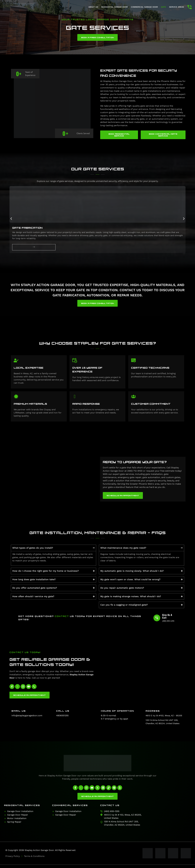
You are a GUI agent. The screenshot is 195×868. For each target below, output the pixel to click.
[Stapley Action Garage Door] (170, 815)
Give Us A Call (167, 616)
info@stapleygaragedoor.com (27, 715)
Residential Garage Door (114, 7)
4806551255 (62, 715)
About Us (93, 7)
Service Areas (177, 7)
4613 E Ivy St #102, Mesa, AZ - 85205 (164, 716)
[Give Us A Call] (157, 618)
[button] (11, 219)
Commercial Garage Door (144, 7)
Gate (163, 7)
